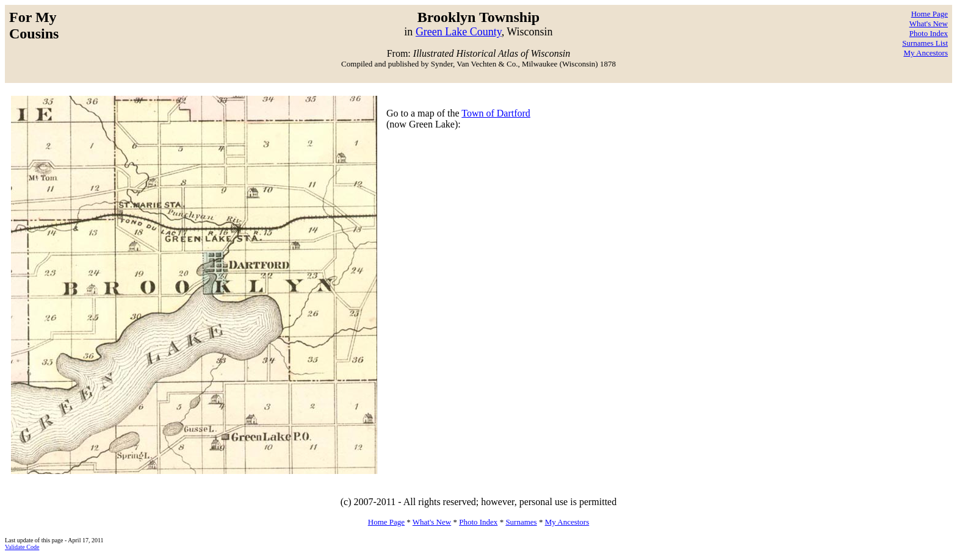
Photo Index (929, 33)
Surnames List (925, 43)
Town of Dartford (496, 113)
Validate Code (22, 547)
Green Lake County (459, 32)
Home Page (930, 14)
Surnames (521, 522)
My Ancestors (926, 53)
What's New (929, 23)
